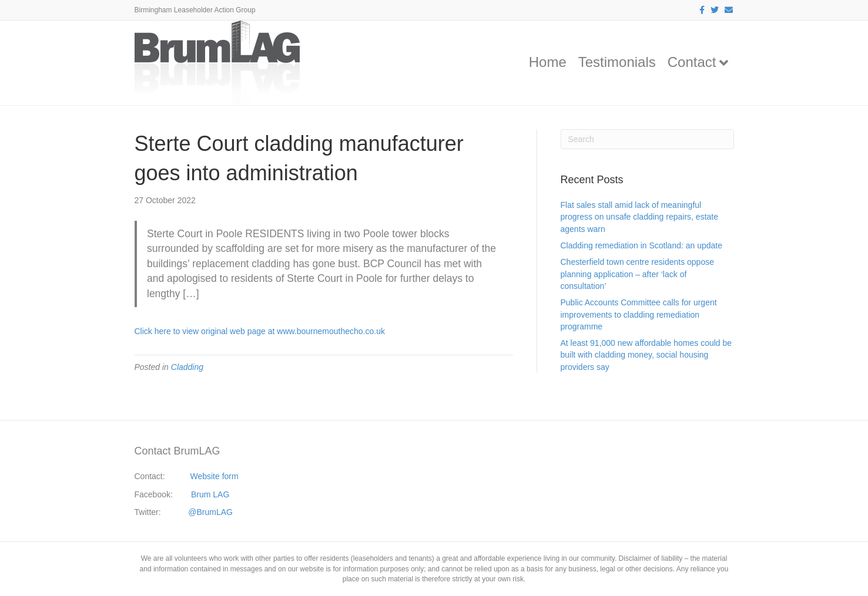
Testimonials (617, 62)
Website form (214, 476)
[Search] (647, 139)
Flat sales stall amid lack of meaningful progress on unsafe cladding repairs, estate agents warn (640, 217)
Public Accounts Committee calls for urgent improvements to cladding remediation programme (639, 314)
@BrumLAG (210, 512)
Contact (692, 62)
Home (548, 62)
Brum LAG (210, 494)
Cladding (187, 367)
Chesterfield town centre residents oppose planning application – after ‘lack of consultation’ (637, 274)
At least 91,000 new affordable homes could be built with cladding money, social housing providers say (646, 355)
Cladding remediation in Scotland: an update (642, 245)
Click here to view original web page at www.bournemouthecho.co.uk (260, 331)
